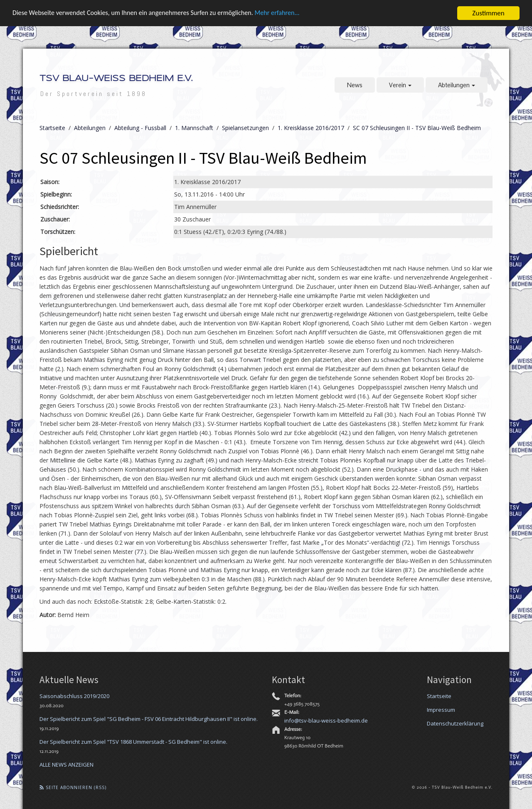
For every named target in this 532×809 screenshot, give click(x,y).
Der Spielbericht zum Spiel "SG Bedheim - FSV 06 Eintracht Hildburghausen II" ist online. (149, 718)
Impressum (441, 709)
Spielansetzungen (245, 128)
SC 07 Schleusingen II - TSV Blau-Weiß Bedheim (417, 128)
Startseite (52, 128)
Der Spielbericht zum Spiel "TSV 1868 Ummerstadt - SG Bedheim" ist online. (133, 741)
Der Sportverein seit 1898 (94, 94)
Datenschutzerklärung (455, 723)
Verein (400, 85)
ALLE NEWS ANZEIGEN (66, 764)
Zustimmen (488, 13)
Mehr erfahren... (291, 14)
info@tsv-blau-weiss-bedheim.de (326, 720)
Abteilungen (457, 85)
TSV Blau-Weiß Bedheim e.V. (116, 79)
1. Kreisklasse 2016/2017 (311, 128)
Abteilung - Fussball (140, 128)
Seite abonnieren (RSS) (73, 787)
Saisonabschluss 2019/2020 (74, 696)
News (355, 85)
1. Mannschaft (194, 128)
